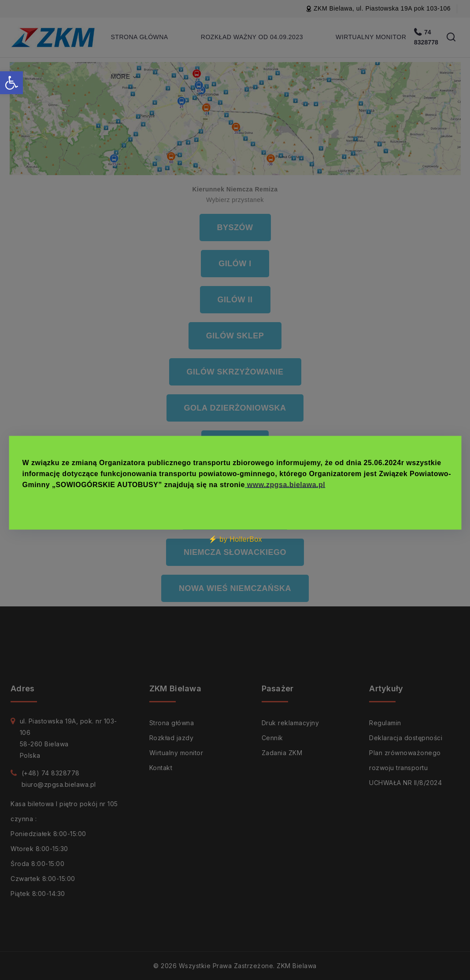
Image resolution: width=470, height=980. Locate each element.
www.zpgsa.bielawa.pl (286, 484)
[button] (11, 83)
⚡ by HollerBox (235, 539)
